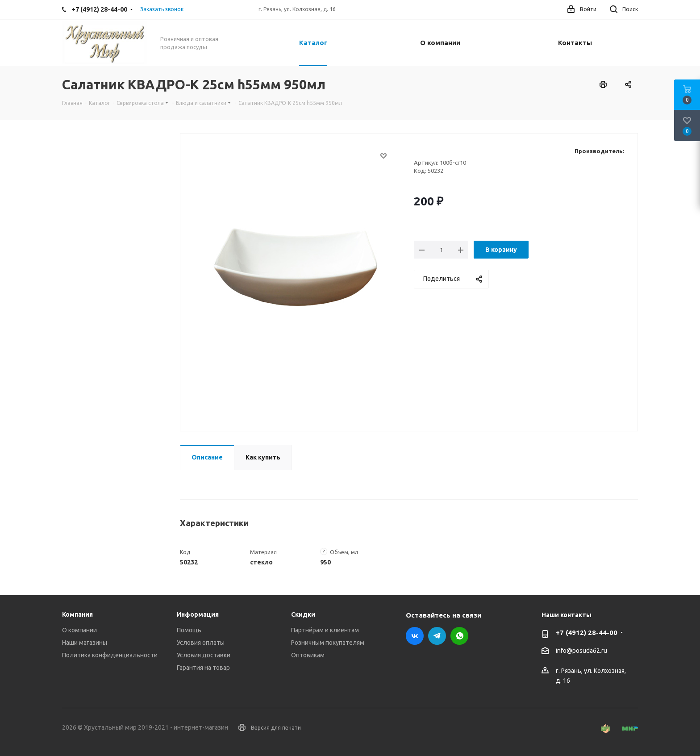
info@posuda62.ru (581, 651)
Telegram (437, 636)
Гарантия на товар (203, 668)
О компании (79, 630)
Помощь (189, 630)
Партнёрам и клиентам (325, 630)
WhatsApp (459, 636)
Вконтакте (415, 636)
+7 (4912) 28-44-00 (587, 633)
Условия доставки (204, 655)
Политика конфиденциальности (110, 655)
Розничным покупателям (328, 643)
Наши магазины (85, 643)
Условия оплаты (201, 643)
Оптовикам (308, 655)
